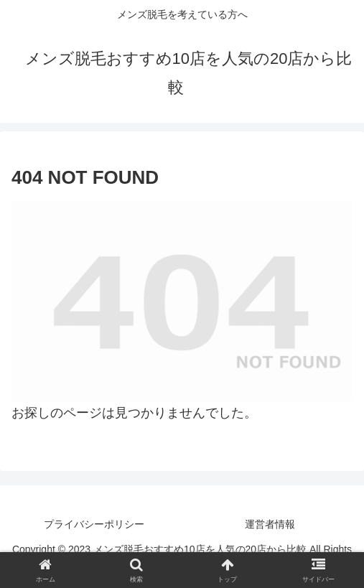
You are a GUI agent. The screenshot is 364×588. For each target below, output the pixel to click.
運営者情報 (270, 524)
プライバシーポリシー (94, 524)
